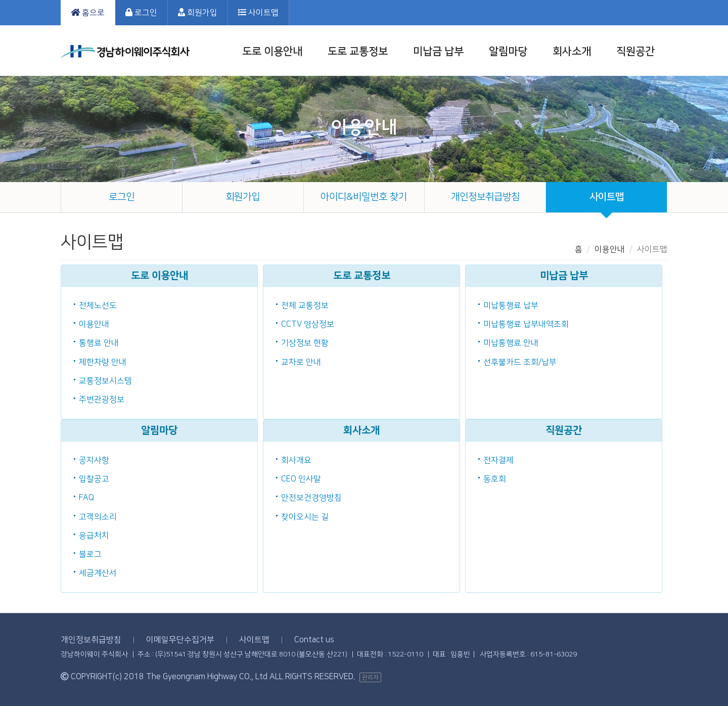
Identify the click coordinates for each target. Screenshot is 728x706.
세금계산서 (98, 573)
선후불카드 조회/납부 (520, 362)
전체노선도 (98, 305)
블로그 (90, 554)
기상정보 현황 (305, 343)
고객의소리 (98, 517)
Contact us (314, 640)
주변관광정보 (102, 400)
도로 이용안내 (272, 51)
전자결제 (498, 460)
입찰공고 (94, 479)
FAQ (86, 498)
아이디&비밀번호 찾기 (364, 197)
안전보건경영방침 (311, 498)
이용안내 (94, 324)
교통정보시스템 (105, 381)
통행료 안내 (99, 343)
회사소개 (572, 51)
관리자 (370, 677)
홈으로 (88, 13)
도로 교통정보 (358, 51)
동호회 (495, 479)
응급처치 (94, 536)
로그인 (141, 13)
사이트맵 (258, 13)
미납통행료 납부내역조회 (526, 324)
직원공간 (635, 51)
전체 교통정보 (305, 305)
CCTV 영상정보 (308, 324)
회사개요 (296, 460)
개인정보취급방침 (485, 197)
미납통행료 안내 (511, 343)
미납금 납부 (438, 51)
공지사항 (94, 460)
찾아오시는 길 (305, 517)
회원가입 (198, 13)
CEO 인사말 (301, 479)
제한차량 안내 (103, 362)
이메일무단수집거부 (180, 640)
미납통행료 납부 (511, 305)
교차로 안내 (301, 362)
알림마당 (508, 51)
